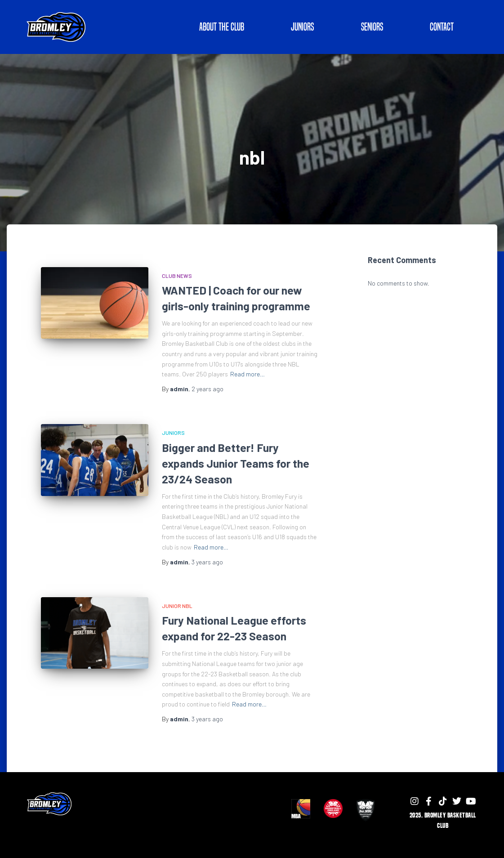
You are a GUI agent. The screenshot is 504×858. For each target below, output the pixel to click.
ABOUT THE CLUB (222, 27)
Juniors (173, 433)
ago (207, 389)
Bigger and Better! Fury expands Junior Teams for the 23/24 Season (236, 463)
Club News (177, 276)
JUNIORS (302, 27)
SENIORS (372, 27)
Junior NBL (177, 606)
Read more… (248, 374)
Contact (442, 27)
